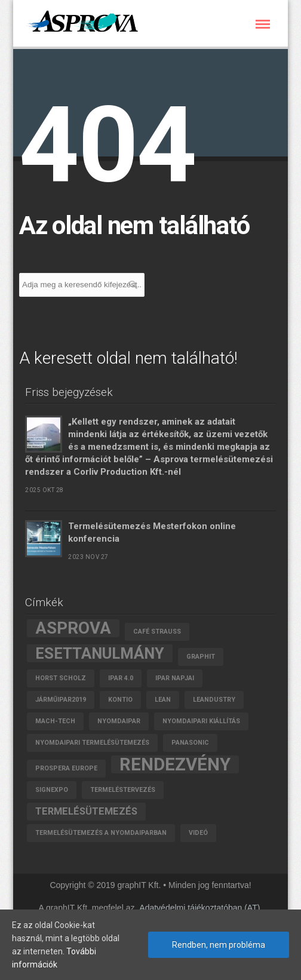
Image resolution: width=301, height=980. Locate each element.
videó (198, 833)
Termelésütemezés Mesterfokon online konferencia (152, 532)
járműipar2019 (61, 700)
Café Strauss (157, 632)
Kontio (120, 700)
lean (163, 700)
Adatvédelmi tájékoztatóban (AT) (199, 908)
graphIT (201, 657)
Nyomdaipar (119, 721)
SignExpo (52, 790)
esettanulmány (100, 653)
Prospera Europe (66, 768)
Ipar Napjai (175, 678)
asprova (73, 628)
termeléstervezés (123, 790)
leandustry (214, 700)
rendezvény (175, 764)
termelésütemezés (86, 811)
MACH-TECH (55, 721)
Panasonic (190, 743)
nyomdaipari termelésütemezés (92, 743)
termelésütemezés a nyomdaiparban (101, 833)
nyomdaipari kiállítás (201, 721)
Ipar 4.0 (121, 678)
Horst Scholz (61, 678)
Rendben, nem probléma (219, 945)
